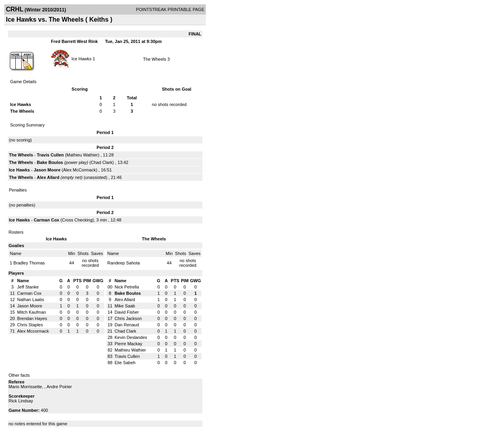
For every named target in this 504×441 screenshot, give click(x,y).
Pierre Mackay (128, 344)
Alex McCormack (79, 170)
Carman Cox (47, 220)
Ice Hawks (82, 58)
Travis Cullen (50, 155)
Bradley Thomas (29, 263)
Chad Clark (102, 162)
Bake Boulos (50, 162)
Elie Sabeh (125, 363)
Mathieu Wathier (82, 155)
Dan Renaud (127, 325)
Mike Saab (125, 306)
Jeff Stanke (28, 287)
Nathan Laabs (31, 300)
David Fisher (127, 312)
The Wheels (155, 59)
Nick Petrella (127, 287)
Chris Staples (30, 325)
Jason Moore (47, 170)
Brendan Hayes (32, 318)
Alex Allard (48, 177)
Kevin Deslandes (131, 337)
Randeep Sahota (124, 263)
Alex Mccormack (33, 331)
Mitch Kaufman (32, 312)
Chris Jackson (128, 318)
